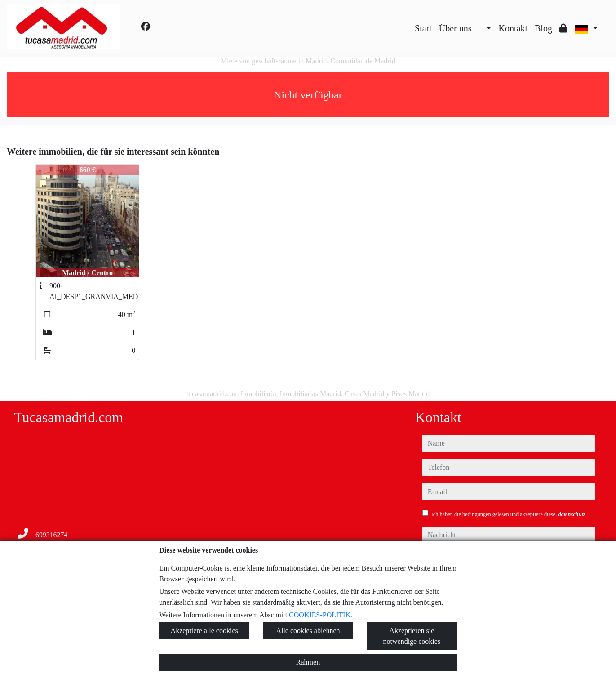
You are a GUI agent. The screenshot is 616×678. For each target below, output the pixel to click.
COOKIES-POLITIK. (321, 615)
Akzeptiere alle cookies (204, 631)
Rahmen (308, 662)
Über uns (455, 28)
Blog (543, 28)
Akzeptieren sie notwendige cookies (412, 636)
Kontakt (513, 28)
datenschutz (572, 514)
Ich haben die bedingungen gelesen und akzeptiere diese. (508, 514)
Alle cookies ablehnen (308, 631)
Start (423, 28)
